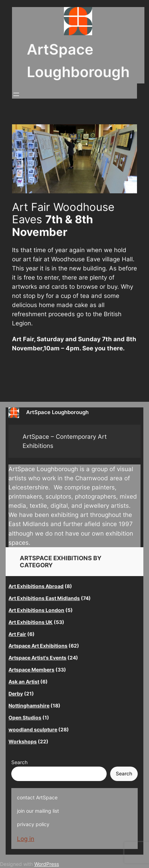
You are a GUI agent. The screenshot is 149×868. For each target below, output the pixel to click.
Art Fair (17, 634)
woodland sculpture (33, 729)
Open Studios (25, 717)
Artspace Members (31, 670)
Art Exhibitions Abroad (36, 586)
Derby (16, 694)
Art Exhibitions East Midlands (44, 598)
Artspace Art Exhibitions (38, 646)
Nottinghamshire (29, 705)
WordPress (47, 864)
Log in (26, 839)
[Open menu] (16, 94)
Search (19, 762)
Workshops (23, 741)
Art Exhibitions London (36, 610)
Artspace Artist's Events (37, 658)
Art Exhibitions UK (31, 622)
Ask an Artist (24, 682)
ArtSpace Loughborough (57, 412)
